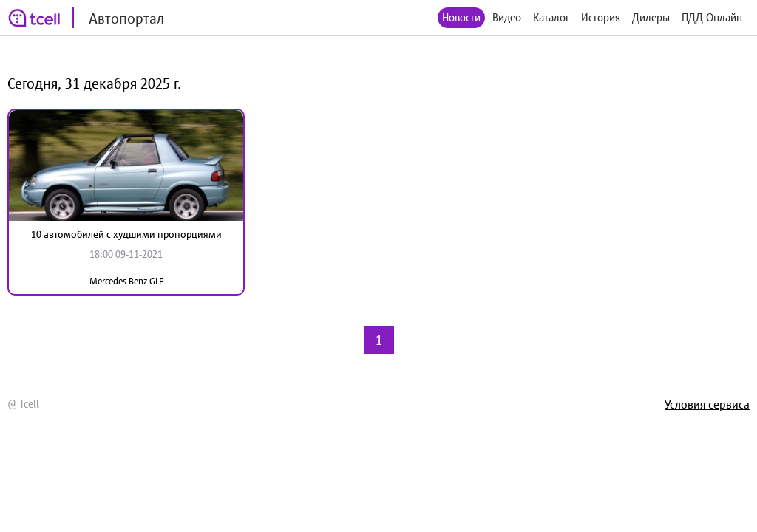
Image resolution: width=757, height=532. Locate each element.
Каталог (551, 17)
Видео (507, 17)
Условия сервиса (707, 404)
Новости (461, 17)
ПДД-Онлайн (712, 17)
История (601, 17)
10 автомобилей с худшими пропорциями (126, 234)
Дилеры (651, 17)
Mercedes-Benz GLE (126, 281)
